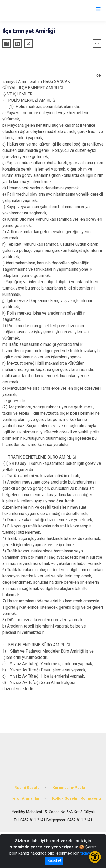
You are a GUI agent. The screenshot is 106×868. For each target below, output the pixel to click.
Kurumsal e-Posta (69, 788)
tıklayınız (89, 853)
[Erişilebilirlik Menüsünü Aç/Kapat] (95, 857)
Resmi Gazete (27, 788)
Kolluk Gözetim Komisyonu (76, 798)
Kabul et (54, 860)
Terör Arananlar (25, 798)
